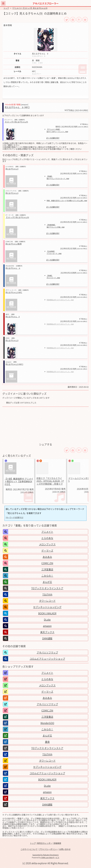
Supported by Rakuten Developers (45, 855)
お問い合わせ (65, 849)
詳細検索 (57, 843)
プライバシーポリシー (48, 849)
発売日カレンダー (45, 843)
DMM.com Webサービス (50, 857)
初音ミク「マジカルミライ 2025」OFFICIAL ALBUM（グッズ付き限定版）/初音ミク (50, 481)
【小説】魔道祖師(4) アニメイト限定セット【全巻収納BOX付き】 (19, 482)
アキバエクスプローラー (46, 3)
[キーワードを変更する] (15, 517)
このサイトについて (29, 849)
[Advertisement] (45, 424)
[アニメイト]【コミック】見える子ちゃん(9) (30, 8)
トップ (6, 8)
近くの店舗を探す (53, 138)
